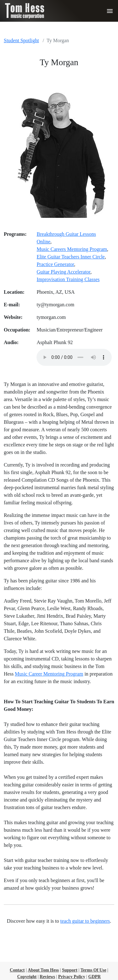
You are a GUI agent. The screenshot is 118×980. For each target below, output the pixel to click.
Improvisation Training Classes (68, 279)
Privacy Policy (72, 977)
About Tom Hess (43, 970)
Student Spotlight (21, 40)
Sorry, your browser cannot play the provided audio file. (74, 357)
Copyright (27, 977)
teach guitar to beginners (85, 921)
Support (70, 970)
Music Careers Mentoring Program (72, 249)
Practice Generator (55, 264)
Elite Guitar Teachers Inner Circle (70, 257)
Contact (17, 970)
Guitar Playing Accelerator (63, 272)
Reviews (47, 977)
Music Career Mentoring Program (49, 674)
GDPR (95, 977)
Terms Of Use (93, 970)
